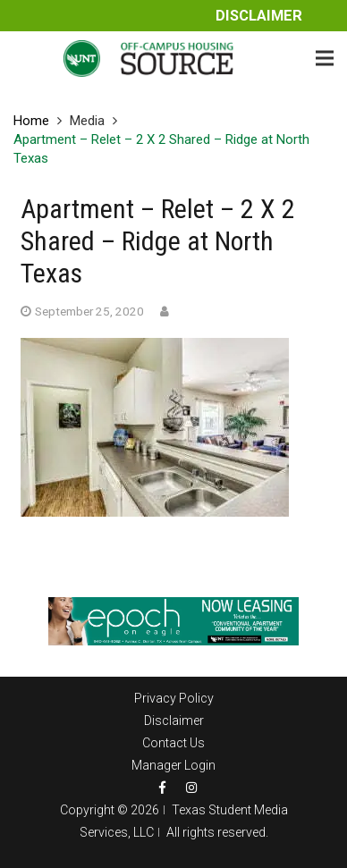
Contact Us (173, 743)
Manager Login (173, 765)
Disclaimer (259, 16)
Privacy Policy (174, 698)
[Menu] (325, 58)
